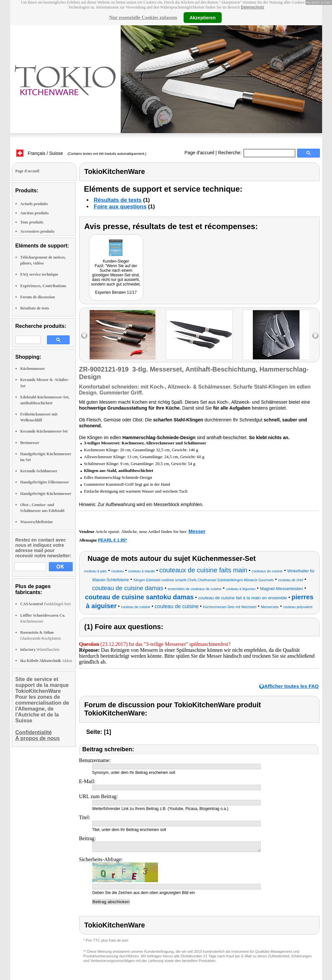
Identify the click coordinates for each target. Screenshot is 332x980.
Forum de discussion (38, 297)
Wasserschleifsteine (37, 522)
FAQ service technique (39, 274)
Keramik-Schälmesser (39, 471)
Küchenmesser (33, 369)
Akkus (46, 661)
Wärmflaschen (40, 650)
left (84, 336)
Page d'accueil (199, 153)
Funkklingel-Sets (46, 604)
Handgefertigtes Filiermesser (45, 482)
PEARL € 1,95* (112, 540)
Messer (197, 531)
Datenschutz (252, 7)
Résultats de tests (35, 308)
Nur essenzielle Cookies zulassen (143, 17)
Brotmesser (30, 443)
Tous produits (32, 222)
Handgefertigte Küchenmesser (46, 494)
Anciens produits (35, 213)
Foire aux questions (120, 207)
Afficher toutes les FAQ (292, 686)
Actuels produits (34, 204)
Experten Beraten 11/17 (116, 292)
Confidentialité (34, 732)
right (315, 336)
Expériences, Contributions (43, 286)
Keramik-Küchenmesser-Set (44, 431)
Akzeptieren (202, 17)
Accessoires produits (38, 231)
